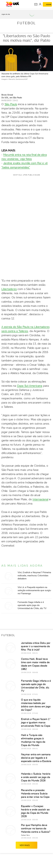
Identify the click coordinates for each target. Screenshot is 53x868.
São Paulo (11, 104)
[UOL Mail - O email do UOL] (36, 4)
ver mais (27, 845)
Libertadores (9, 289)
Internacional (40, 499)
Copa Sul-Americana (30, 386)
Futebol (27, 23)
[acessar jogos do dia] (7, 14)
